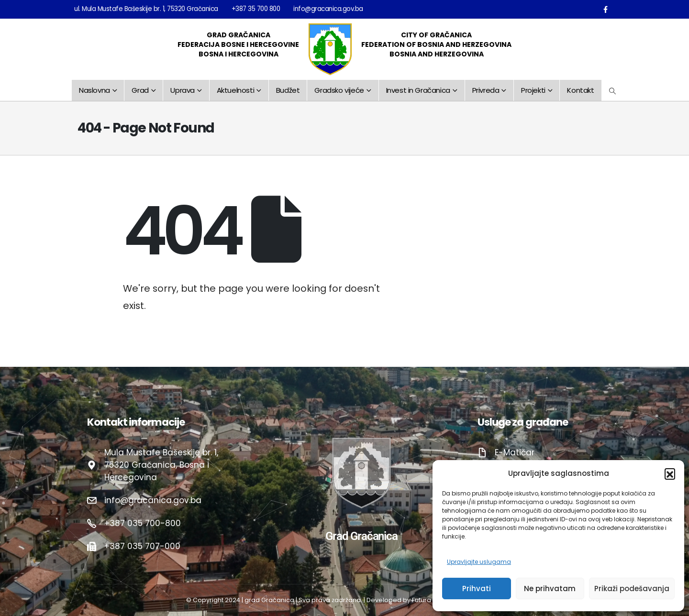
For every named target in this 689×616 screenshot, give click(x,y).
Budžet (288, 90)
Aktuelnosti (236, 90)
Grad (140, 90)
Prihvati (477, 588)
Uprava (183, 90)
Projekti (533, 90)
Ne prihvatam (550, 588)
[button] (670, 473)
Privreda (486, 90)
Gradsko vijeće (339, 90)
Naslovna (94, 90)
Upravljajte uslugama (479, 562)
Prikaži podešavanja (632, 588)
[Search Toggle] (613, 91)
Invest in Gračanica (418, 90)
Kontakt (580, 90)
